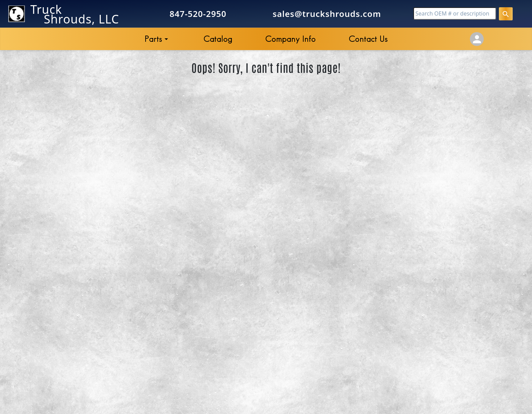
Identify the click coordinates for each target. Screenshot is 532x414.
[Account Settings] (477, 39)
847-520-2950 (198, 14)
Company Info (290, 39)
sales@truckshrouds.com (327, 14)
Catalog (218, 39)
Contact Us (368, 39)
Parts (153, 39)
